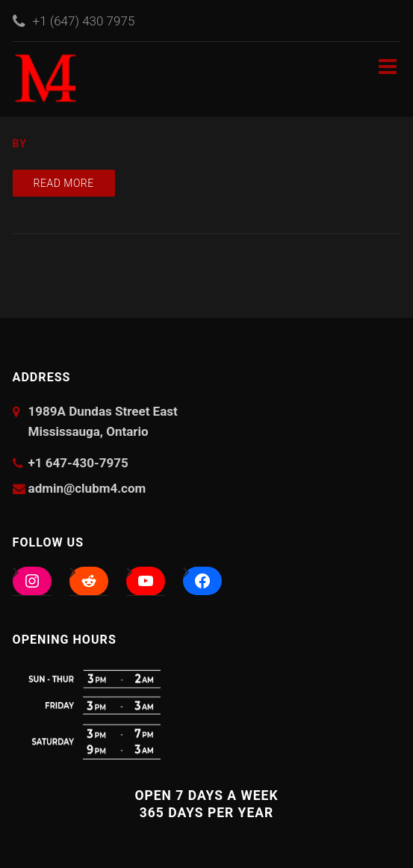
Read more (64, 183)
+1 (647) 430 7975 (84, 21)
